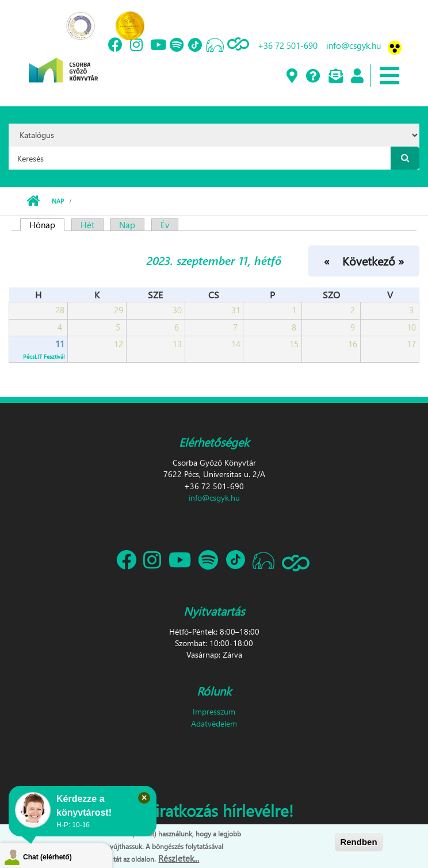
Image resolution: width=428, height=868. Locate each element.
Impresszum (214, 711)
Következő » (373, 260)
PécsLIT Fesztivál (44, 356)
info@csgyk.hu (354, 45)
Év (165, 225)
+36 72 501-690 (288, 45)
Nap (58, 201)
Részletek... (179, 858)
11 (60, 344)
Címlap (33, 201)
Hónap (47, 225)
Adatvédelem (214, 723)
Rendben (358, 842)
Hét (87, 225)
